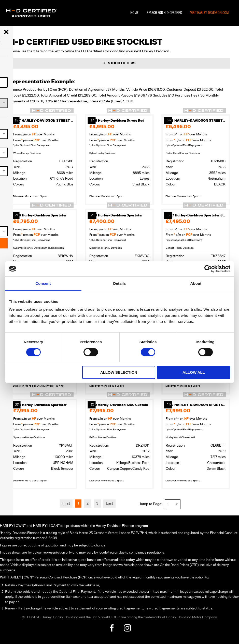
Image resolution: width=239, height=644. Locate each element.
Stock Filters (122, 64)
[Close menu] (6, 32)
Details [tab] (120, 283)
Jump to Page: (151, 504)
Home (134, 13)
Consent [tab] (43, 283)
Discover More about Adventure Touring (38, 386)
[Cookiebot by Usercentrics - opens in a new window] (208, 269)
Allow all (194, 372)
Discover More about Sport (30, 197)
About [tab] (196, 283)
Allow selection (119, 372)
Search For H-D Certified (164, 13)
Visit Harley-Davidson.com (210, 13)
